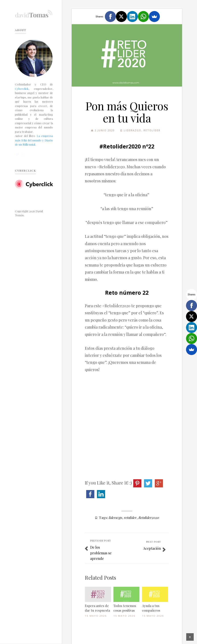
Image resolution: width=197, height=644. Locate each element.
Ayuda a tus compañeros (151, 608)
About (21, 30)
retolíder (130, 517)
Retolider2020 (149, 517)
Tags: (103, 517)
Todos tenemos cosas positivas (125, 608)
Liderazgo (133, 130)
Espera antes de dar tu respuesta (97, 608)
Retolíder (152, 130)
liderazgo (115, 517)
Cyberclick (22, 89)
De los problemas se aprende (101, 553)
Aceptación (152, 548)
